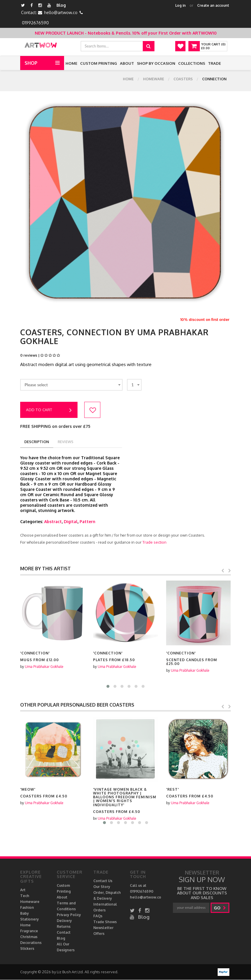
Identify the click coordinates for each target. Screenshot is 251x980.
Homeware (154, 81)
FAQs (98, 916)
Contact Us (103, 881)
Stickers (27, 949)
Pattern (87, 522)
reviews (68, 442)
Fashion (27, 908)
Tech (25, 896)
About (127, 63)
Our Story (102, 887)
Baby (25, 914)
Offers (99, 934)
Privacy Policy (69, 915)
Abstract (53, 522)
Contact (64, 933)
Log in (180, 5)
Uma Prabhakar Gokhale (44, 667)
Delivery (64, 921)
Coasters (183, 81)
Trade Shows (105, 922)
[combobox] (71, 385)
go (221, 908)
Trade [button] (214, 63)
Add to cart (49, 410)
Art (23, 890)
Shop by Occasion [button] (156, 63)
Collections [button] (192, 63)
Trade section (154, 542)
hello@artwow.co (61, 12)
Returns (64, 927)
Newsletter (103, 928)
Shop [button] (31, 63)
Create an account (213, 5)
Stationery (30, 919)
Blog (61, 5)
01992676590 (35, 23)
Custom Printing (99, 63)
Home (71, 63)
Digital (71, 522)
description (38, 442)
